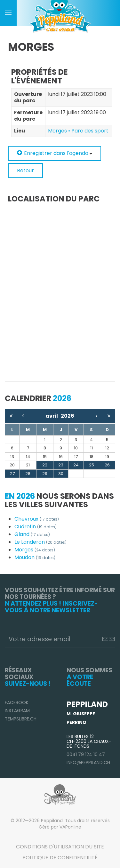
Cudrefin (36, 527)
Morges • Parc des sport (78, 131)
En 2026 (20, 496)
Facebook (17, 702)
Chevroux (37, 519)
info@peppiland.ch (88, 762)
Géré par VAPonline (60, 827)
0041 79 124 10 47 (86, 754)
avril (53, 416)
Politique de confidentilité (60, 858)
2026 (68, 416)
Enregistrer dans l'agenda (55, 153)
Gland (32, 534)
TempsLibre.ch (21, 719)
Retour (25, 170)
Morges (35, 550)
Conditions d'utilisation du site (60, 847)
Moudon (35, 557)
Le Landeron (40, 542)
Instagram (17, 711)
